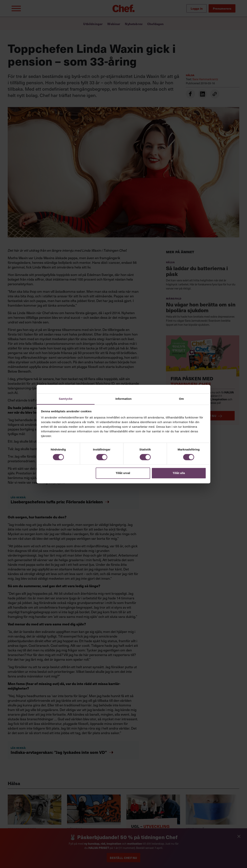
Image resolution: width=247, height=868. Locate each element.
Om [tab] (181, 399)
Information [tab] (123, 399)
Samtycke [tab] (66, 399)
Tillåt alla (179, 473)
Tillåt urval (123, 473)
